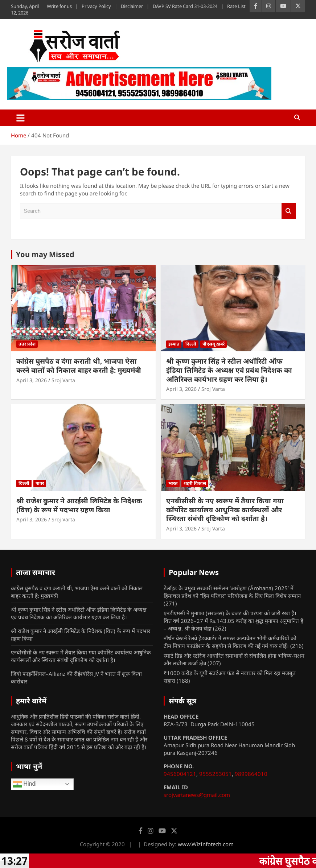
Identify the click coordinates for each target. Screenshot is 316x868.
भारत (173, 483)
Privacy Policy (96, 6)
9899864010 (251, 774)
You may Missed (45, 254)
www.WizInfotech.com (206, 844)
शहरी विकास (195, 483)
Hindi (25, 784)
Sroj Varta (63, 380)
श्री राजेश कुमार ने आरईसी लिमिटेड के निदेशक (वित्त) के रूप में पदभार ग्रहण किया (79, 505)
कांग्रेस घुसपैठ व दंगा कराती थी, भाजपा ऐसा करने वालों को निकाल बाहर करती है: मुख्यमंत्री (79, 366)
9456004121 (180, 774)
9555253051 (216, 774)
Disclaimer (132, 6)
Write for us (59, 6)
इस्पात (174, 344)
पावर (40, 483)
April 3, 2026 (32, 380)
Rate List (236, 6)
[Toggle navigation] (20, 118)
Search (289, 211)
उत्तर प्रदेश (27, 344)
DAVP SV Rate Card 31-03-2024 (185, 6)
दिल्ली (191, 344)
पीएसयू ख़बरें (214, 344)
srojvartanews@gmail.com (197, 795)
